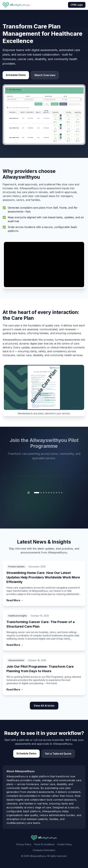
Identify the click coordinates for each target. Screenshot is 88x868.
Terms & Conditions (44, 844)
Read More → (15, 600)
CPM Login (77, 5)
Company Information (44, 850)
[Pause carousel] (29, 493)
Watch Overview (45, 75)
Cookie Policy (64, 844)
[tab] (37, 493)
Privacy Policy (24, 844)
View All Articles (44, 706)
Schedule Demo (16, 75)
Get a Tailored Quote (58, 754)
